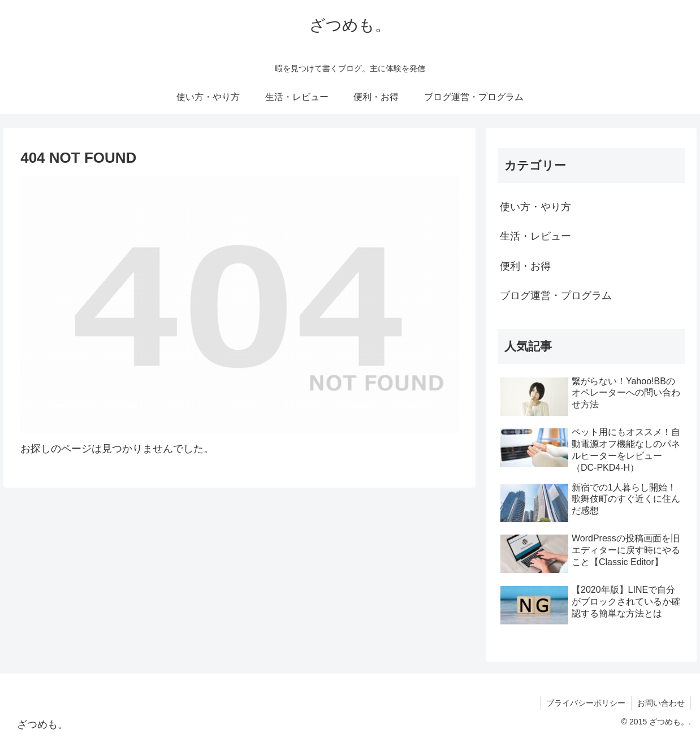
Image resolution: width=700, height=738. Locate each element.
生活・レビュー (535, 236)
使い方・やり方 (535, 207)
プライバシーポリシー (586, 703)
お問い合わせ (661, 703)
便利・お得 (525, 266)
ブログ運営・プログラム (556, 296)
